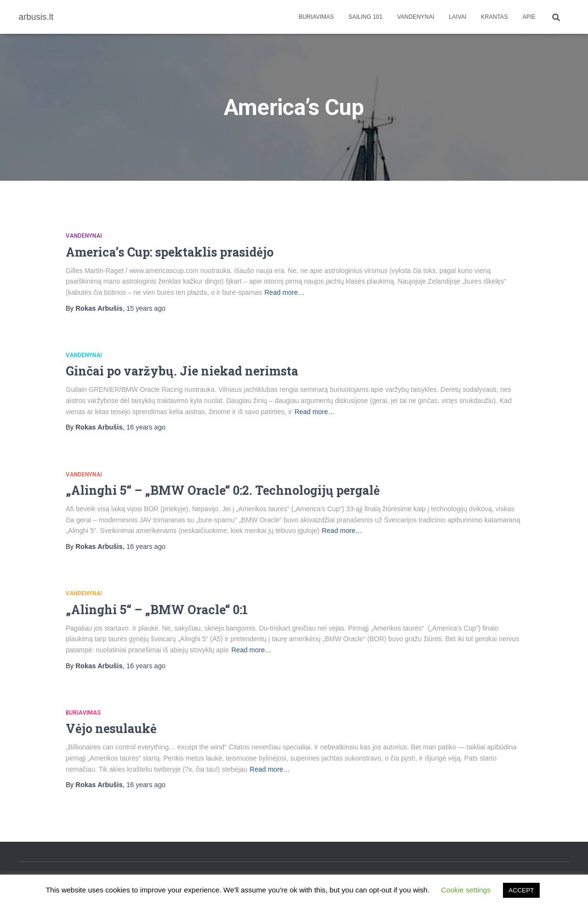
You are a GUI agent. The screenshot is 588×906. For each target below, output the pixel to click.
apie (529, 17)
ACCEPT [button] (522, 890)
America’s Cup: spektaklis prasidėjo (170, 252)
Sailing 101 (366, 17)
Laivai (458, 17)
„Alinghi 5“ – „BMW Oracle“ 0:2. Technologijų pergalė (223, 490)
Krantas (494, 17)
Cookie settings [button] (466, 890)
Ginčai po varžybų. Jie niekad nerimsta (182, 371)
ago (146, 308)
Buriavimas (316, 17)
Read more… (284, 292)
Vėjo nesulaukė (111, 728)
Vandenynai (416, 17)
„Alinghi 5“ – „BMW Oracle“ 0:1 (157, 610)
